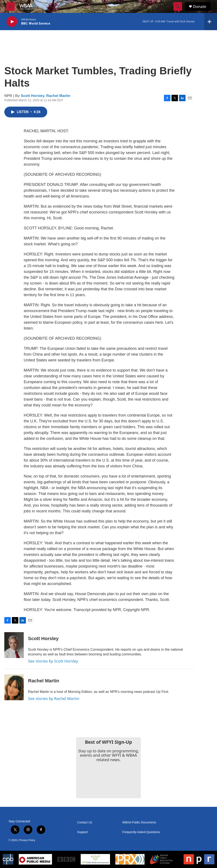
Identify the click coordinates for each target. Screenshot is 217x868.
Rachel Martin (58, 96)
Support (83, 832)
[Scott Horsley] (14, 645)
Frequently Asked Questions (141, 832)
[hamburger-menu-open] (11, 6)
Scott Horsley (33, 96)
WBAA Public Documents (139, 822)
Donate (200, 7)
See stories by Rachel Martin (54, 698)
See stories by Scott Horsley (53, 661)
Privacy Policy (27, 840)
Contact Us (85, 822)
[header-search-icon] (178, 6)
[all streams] (211, 22)
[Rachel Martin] (14, 687)
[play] (12, 22)
